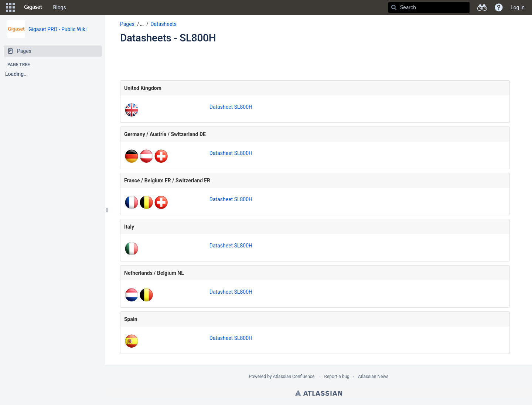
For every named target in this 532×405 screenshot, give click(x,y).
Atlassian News (373, 377)
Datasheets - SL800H (168, 38)
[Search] (394, 7)
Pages (127, 24)
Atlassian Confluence (294, 377)
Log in (518, 7)
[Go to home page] (33, 7)
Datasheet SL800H (231, 107)
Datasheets (163, 24)
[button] (10, 7)
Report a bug (337, 377)
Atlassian (319, 393)
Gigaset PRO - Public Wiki (57, 29)
